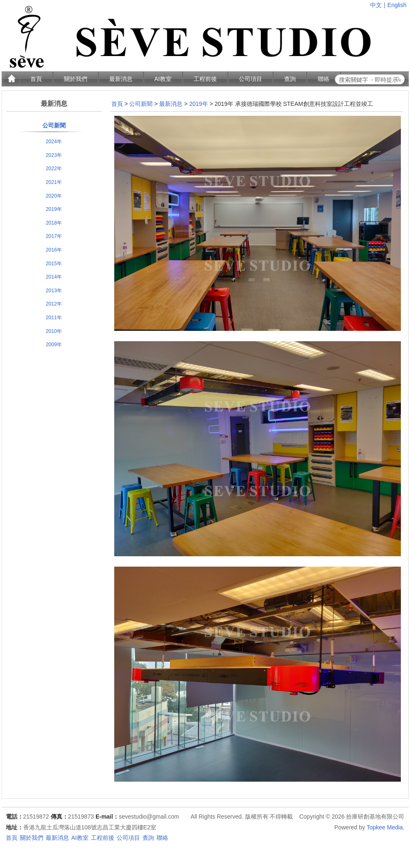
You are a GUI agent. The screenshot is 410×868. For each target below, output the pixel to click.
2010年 (54, 331)
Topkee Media (384, 827)
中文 (376, 5)
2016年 (54, 250)
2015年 (54, 264)
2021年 (54, 182)
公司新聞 (54, 125)
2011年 (54, 318)
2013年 (54, 291)
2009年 (54, 345)
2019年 (54, 209)
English (397, 5)
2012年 (54, 304)
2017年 (54, 236)
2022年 (54, 169)
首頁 (117, 104)
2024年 (54, 142)
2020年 (54, 196)
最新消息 (171, 104)
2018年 (54, 223)
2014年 (54, 277)
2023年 (54, 155)
